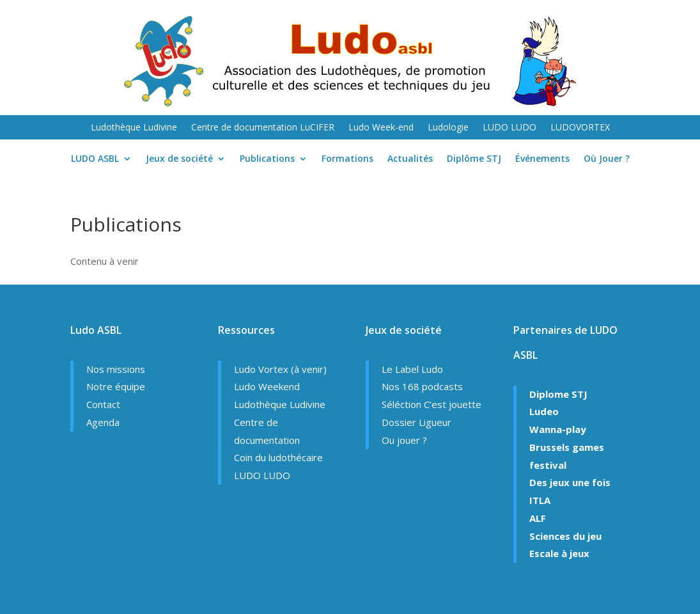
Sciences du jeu (565, 536)
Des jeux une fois (570, 482)
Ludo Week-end (381, 128)
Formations (347, 159)
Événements (542, 159)
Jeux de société (179, 159)
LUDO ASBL (95, 159)
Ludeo (544, 411)
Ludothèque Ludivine (134, 128)
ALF (538, 518)
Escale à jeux (559, 553)
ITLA (540, 500)
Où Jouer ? (607, 159)
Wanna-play (558, 429)
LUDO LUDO (509, 128)
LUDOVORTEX (580, 128)
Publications (267, 159)
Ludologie (448, 128)
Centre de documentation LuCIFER (263, 128)
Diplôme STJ (474, 159)
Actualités (410, 159)
